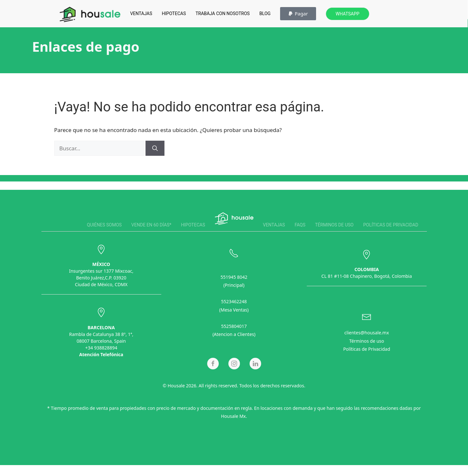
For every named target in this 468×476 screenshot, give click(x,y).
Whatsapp (348, 14)
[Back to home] (90, 14)
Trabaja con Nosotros (223, 13)
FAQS (300, 225)
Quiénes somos (104, 225)
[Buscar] (155, 148)
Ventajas (141, 13)
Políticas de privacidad (391, 225)
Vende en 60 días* (151, 225)
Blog (265, 13)
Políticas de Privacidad (366, 348)
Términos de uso (334, 225)
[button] (298, 14)
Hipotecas (174, 13)
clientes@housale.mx (367, 332)
